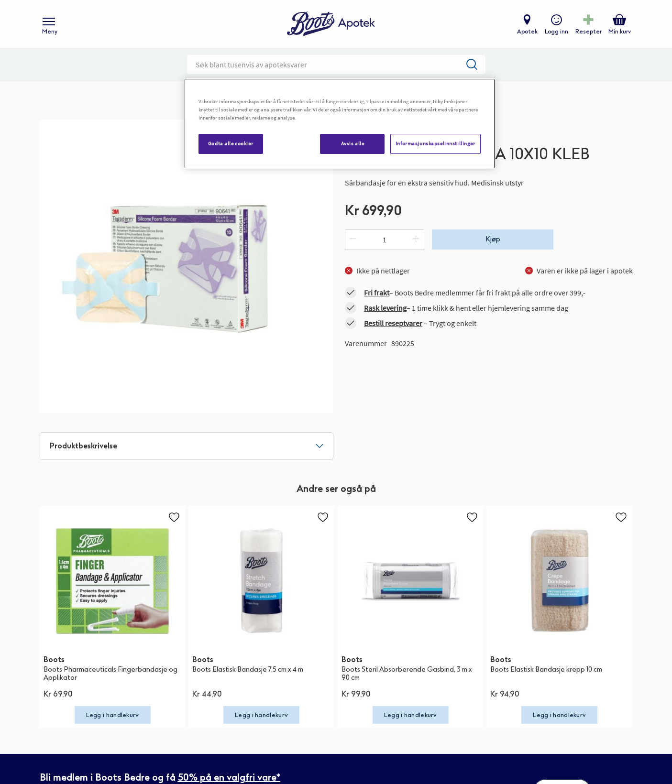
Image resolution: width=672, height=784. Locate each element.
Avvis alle (353, 143)
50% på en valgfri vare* (229, 777)
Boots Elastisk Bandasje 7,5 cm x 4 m (248, 670)
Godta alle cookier (231, 143)
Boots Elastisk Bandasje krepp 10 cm (546, 670)
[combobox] (336, 65)
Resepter (589, 32)
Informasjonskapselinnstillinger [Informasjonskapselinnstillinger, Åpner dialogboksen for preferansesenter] (435, 143)
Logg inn (556, 32)
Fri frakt (377, 293)
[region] (340, 124)
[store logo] (331, 24)
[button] (174, 517)
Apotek (527, 32)
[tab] (187, 446)
